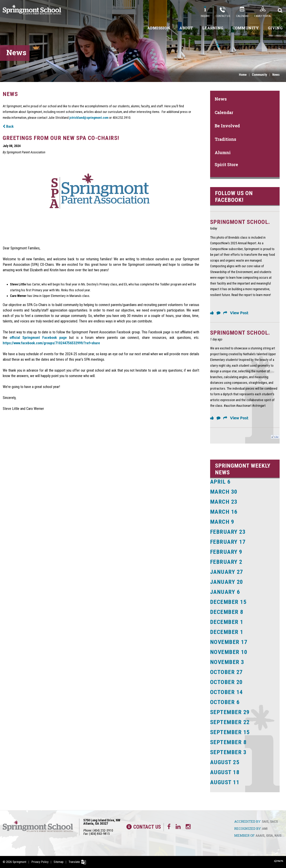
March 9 (222, 522)
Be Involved (227, 126)
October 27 (226, 672)
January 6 (225, 592)
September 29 (230, 712)
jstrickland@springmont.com (89, 118)
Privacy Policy (40, 862)
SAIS (265, 821)
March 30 (224, 492)
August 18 (225, 772)
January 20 (227, 582)
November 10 (229, 652)
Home (243, 75)
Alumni (223, 152)
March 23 (224, 502)
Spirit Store (226, 164)
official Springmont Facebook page (38, 338)
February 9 (226, 552)
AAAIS (260, 835)
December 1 (227, 622)
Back (8, 126)
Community (246, 28)
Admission (159, 28)
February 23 (228, 532)
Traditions (225, 139)
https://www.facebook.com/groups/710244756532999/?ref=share (51, 343)
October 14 (226, 692)
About (186, 28)
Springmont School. (240, 222)
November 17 (229, 642)
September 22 (230, 722)
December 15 (228, 602)
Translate (74, 862)
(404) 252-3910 (103, 830)
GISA (269, 835)
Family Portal (263, 16)
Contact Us (223, 16)
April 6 (220, 482)
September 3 (228, 752)
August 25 (225, 762)
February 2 (226, 562)
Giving (275, 28)
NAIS (278, 835)
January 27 (227, 572)
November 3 (227, 662)
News (276, 75)
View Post (239, 313)
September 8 (228, 742)
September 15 (230, 732)
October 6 (225, 702)
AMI (265, 829)
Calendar (242, 16)
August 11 (225, 782)
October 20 (226, 682)
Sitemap (59, 862)
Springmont (19, 862)
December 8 (227, 612)
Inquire (205, 16)
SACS (274, 821)
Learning (213, 28)
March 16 (224, 512)
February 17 (228, 542)
